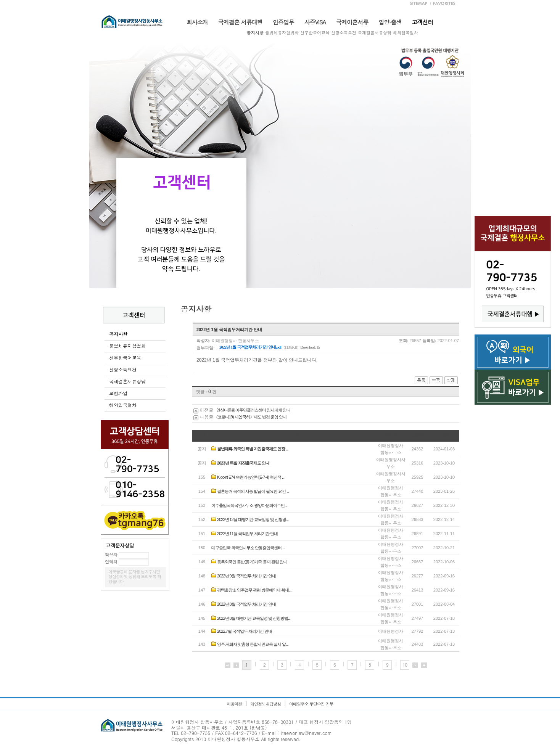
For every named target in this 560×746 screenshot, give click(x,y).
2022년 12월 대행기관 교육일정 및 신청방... (253, 519)
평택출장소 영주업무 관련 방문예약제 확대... (254, 590)
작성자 (111, 555)
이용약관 (234, 704)
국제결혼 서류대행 (240, 22)
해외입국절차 (406, 33)
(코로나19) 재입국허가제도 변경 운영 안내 (251, 417)
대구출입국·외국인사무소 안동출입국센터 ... (248, 548)
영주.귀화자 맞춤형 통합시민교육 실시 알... (253, 644)
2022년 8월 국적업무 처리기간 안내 (246, 604)
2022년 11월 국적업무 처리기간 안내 (247, 534)
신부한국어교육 (315, 33)
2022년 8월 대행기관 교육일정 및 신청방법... (254, 618)
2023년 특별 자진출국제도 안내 (243, 463)
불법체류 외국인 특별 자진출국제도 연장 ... (253, 449)
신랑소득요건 (344, 33)
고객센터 (422, 22)
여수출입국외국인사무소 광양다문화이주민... (249, 505)
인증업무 (283, 22)
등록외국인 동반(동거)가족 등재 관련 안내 (252, 562)
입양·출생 (390, 22)
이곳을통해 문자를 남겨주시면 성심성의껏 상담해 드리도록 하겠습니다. (135, 576)
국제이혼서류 (352, 22)
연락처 (111, 562)
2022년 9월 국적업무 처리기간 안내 (246, 576)
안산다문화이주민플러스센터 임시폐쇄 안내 (253, 410)
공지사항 (255, 33)
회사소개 (197, 22)
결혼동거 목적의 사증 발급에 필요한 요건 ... (253, 491)
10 (405, 665)
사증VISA (315, 22)
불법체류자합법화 (282, 33)
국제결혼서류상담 (375, 33)
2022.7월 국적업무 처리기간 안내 (245, 631)
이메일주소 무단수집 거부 (311, 704)
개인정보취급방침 (266, 704)
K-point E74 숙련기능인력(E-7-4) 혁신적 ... (251, 477)
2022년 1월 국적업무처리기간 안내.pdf (250, 347)
